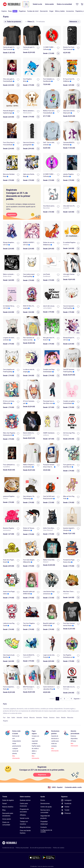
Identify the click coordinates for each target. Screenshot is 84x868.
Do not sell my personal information (41, 848)
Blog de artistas (25, 827)
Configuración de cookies (46, 831)
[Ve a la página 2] (61, 699)
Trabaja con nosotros (24, 823)
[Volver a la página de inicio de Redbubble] (12, 4)
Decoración (44, 11)
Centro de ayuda (46, 807)
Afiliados (23, 815)
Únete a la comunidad (6, 824)
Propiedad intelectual (44, 823)
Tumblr (65, 810)
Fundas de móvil (33, 11)
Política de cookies (59, 848)
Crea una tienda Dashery (25, 832)
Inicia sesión (7, 819)
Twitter (65, 807)
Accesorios (70, 11)
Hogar (51, 11)
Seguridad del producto (45, 817)
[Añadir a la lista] (18, 48)
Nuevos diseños (8, 807)
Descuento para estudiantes (8, 815)
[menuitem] (4, 11)
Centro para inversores (24, 805)
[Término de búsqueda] (26, 4)
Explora (4, 11)
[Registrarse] (12, 215)
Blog (4, 810)
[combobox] (26, 4)
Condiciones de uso (8, 848)
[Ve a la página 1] (57, 699)
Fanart (5, 804)
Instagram (66, 800)
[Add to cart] (58, 53)
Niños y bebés (60, 11)
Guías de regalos (8, 800)
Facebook (66, 804)
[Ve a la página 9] (71, 699)
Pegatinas (22, 11)
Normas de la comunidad (45, 811)
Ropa (13, 11)
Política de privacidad (22, 848)
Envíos (43, 800)
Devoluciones (45, 804)
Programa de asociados (24, 810)
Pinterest (66, 813)
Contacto (44, 827)
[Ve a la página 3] (64, 699)
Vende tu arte (24, 818)
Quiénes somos (25, 800)
